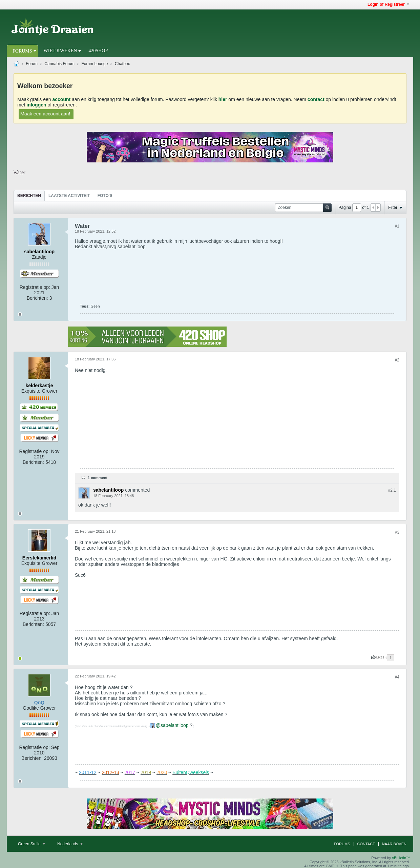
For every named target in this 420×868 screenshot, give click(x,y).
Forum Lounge (94, 64)
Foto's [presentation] (105, 196)
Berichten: (37, 298)
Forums (22, 51)
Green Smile (31, 844)
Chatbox (122, 64)
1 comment (98, 478)
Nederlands (70, 844)
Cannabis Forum (59, 64)
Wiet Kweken (60, 51)
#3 (397, 532)
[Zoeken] (303, 208)
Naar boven (394, 844)
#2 (397, 360)
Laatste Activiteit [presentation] (69, 196)
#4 (397, 677)
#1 (397, 226)
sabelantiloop (175, 725)
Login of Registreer (388, 4)
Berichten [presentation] (29, 196)
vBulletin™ (401, 858)
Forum (32, 64)
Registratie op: (35, 287)
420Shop (98, 51)
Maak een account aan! (45, 113)
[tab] (29, 195)
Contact (366, 844)
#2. (392, 490)
